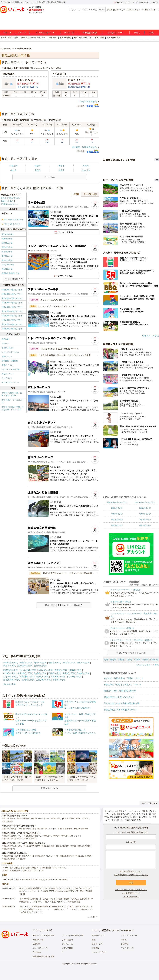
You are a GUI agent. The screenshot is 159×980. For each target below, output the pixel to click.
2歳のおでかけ (117, 508)
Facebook (37, 952)
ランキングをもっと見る (148, 665)
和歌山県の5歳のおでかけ (12, 311)
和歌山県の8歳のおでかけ (12, 324)
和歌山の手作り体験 (26, 829)
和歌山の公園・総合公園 (12, 839)
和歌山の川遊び (30, 839)
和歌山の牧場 (69, 818)
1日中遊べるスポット (150, 10)
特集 (152, 33)
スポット (7, 33)
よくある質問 (67, 940)
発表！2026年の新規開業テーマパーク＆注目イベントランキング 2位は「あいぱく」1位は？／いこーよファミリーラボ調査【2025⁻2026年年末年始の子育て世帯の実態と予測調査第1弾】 (56, 891)
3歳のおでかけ (145, 508)
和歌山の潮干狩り (67, 856)
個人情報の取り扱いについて (131, 871)
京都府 (121, 660)
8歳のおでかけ (117, 525)
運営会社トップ (98, 936)
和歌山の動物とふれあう (46, 829)
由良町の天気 (69, 673)
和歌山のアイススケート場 (47, 856)
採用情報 (95, 948)
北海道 (15, 38)
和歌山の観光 (8, 821)
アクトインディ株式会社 (123, 931)
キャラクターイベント (11, 382)
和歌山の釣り (56, 818)
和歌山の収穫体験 (65, 829)
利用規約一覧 (38, 940)
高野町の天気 (61, 670)
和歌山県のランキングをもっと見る (131, 653)
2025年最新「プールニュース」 (13, 401)
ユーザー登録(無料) (140, 2)
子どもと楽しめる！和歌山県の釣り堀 (122, 703)
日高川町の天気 (27, 677)
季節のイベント (8, 365)
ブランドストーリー (129, 936)
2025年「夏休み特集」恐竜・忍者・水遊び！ (12, 394)
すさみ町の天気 (74, 677)
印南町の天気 (83, 673)
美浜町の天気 (40, 673)
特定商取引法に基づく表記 (44, 956)
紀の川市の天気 (8, 265)
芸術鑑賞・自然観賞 (10, 361)
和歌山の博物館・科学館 (66, 846)
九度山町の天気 (45, 670)
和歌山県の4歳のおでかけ (12, 307)
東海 (50, 38)
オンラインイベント (45, 33)
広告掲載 (36, 944)
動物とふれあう (134, 10)
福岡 (119, 38)
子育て (137, 33)
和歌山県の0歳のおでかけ (12, 290)
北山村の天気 (9, 684)
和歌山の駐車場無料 (52, 836)
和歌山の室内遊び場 (32, 846)
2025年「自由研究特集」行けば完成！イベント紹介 (13, 408)
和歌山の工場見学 (9, 829)
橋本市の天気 (7, 243)
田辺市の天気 (7, 256)
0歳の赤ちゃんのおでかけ (117, 502)
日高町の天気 (54, 673)
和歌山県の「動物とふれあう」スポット (123, 685)
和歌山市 (14, 166)
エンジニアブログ (99, 952)
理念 (94, 940)
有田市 (86, 166)
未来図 (124, 940)
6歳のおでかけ (117, 520)
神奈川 (33, 38)
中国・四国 (99, 38)
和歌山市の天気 (8, 234)
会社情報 (125, 944)
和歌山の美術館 (84, 846)
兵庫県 (137, 660)
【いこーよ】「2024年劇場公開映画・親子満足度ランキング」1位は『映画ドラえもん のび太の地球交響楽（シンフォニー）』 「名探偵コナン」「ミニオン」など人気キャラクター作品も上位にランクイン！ (56, 909)
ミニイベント (7, 378)
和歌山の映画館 (48, 846)
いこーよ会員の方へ (131, 897)
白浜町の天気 (42, 677)
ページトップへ (149, 803)
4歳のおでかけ (117, 514)
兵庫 (90, 38)
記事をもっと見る (50, 788)
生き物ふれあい (8, 348)
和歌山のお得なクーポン (12, 836)
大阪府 (129, 660)
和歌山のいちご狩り (84, 856)
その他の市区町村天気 (13, 279)
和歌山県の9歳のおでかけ (12, 329)
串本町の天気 (59, 680)
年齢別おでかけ (90, 33)
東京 (28, 38)
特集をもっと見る (151, 336)
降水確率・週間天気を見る (84, 147)
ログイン (154, 2)
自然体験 (5, 339)
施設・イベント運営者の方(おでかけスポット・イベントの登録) (42, 880)
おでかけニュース (116, 33)
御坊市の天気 (7, 252)
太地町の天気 (28, 680)
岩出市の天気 (7, 269)
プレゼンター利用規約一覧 (73, 936)
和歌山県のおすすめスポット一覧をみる (64, 605)
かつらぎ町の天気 (28, 670)
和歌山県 (154, 660)
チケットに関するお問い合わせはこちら (131, 890)
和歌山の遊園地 (9, 818)
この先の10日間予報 (87, 102)
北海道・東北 (6, 38)
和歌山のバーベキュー (40, 818)
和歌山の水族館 (9, 849)
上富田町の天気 (58, 677)
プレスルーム (67, 944)
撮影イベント (7, 356)
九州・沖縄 (111, 38)
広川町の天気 (9, 673)
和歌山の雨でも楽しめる (12, 846)
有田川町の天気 (25, 673)
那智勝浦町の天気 (11, 680)
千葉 (39, 38)
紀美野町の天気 (10, 670)
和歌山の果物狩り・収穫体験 (14, 859)
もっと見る (92, 917)
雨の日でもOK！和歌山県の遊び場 (120, 691)
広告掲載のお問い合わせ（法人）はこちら (131, 875)
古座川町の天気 (43, 680)
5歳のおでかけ (145, 514)
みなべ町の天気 (10, 677)
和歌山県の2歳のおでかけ (12, 298)
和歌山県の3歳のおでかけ (12, 303)
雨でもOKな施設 (90, 194)
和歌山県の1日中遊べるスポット (119, 697)
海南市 (38, 166)
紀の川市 (86, 170)
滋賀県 (113, 660)
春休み (110, 10)
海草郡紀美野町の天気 (11, 273)
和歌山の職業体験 (81, 829)
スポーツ (5, 343)
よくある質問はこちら (131, 893)
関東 (23, 38)
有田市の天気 (7, 247)
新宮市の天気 (7, 260)
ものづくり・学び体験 (11, 369)
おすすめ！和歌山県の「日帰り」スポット (124, 678)
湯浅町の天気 (75, 670)
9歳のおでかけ (145, 525)
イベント (22, 33)
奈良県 (145, 660)
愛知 (55, 38)
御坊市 (14, 170)
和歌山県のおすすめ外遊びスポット (120, 710)
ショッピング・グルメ (11, 352)
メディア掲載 (67, 948)
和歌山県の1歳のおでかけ (12, 294)
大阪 (80, 38)
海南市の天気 (7, 239)
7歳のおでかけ (145, 520)
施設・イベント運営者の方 (44, 936)
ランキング (69, 33)
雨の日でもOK (120, 10)
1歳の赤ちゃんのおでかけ (145, 502)
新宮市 (62, 170)
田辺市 (38, 170)
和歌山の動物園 (23, 818)
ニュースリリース (40, 948)
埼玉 (43, 38)
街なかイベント (8, 374)
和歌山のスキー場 (27, 856)
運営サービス (97, 944)
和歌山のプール (82, 818)
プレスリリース (127, 948)
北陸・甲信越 (65, 38)
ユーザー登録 (8, 880)
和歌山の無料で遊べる (33, 836)
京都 (85, 38)
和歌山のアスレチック (70, 836)
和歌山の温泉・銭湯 (10, 856)
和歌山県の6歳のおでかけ (12, 316)
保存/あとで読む (122, 2)
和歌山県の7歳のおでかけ (12, 320)
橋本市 (62, 166)
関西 (76, 38)
